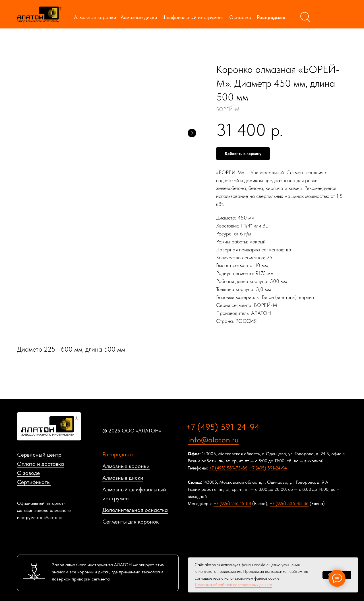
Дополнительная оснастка (135, 510)
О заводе (28, 473)
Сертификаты (34, 482)
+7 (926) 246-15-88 (232, 503)
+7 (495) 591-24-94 (223, 427)
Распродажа (271, 17)
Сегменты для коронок (131, 522)
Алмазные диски (139, 17)
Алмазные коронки (95, 17)
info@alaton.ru (213, 440)
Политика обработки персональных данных (233, 585)
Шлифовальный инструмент (193, 17)
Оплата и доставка (41, 464)
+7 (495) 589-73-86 (228, 468)
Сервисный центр (39, 455)
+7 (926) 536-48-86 (289, 503)
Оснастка (240, 17)
